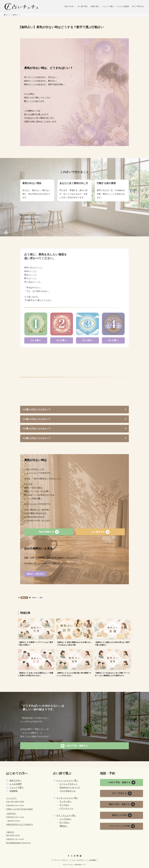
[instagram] (74, 856)
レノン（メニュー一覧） (67, 780)
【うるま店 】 (12, 798)
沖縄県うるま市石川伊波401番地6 (19, 809)
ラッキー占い (65, 801)
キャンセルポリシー (79, 860)
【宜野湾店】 (11, 814)
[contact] (81, 856)
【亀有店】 (10, 832)
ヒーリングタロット (68, 784)
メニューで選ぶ (17, 787)
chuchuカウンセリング (70, 787)
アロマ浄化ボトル (67, 791)
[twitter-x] (71, 856)
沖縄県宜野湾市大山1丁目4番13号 (19, 824)
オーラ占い (64, 805)
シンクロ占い (65, 819)
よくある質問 (16, 784)
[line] (78, 856)
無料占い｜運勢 (37, 598)
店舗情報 (14, 791)
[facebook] (68, 856)
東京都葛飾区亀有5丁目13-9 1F (18, 843)
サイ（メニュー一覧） (66, 815)
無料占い (24, 598)
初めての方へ (16, 780)
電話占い (63, 826)
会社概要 (93, 860)
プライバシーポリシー (61, 860)
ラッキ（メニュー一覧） (67, 798)
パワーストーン (66, 808)
